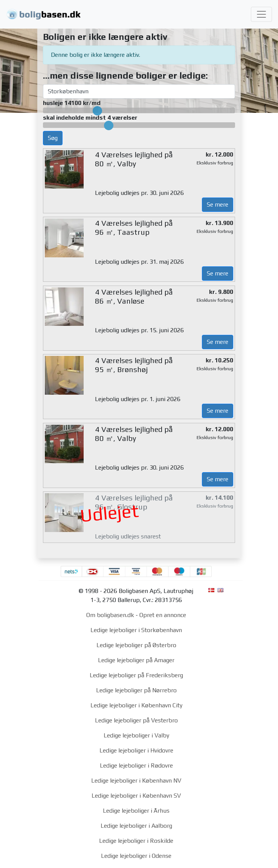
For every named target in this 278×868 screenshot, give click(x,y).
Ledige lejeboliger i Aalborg (136, 826)
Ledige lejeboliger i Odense (136, 856)
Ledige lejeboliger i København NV (136, 781)
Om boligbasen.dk (110, 615)
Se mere (218, 204)
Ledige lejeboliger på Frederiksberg (136, 675)
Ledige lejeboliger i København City (136, 705)
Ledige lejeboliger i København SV (136, 796)
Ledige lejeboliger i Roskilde (136, 841)
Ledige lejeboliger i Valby (136, 735)
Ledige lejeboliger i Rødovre (136, 765)
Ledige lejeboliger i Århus (136, 811)
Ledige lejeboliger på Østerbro (136, 645)
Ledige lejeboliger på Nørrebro (136, 690)
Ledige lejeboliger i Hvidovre (136, 750)
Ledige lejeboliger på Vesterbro (136, 720)
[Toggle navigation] (261, 14)
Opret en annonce (163, 615)
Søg (53, 138)
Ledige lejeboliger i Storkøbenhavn (136, 630)
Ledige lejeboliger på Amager (136, 660)
